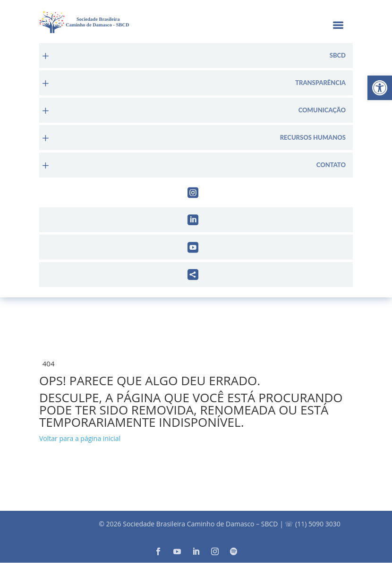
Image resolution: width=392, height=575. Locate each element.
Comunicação (322, 110)
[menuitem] (196, 55)
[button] (380, 88)
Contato (331, 165)
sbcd (338, 55)
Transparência (320, 83)
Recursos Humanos (313, 138)
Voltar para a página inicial (80, 438)
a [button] (338, 26)
